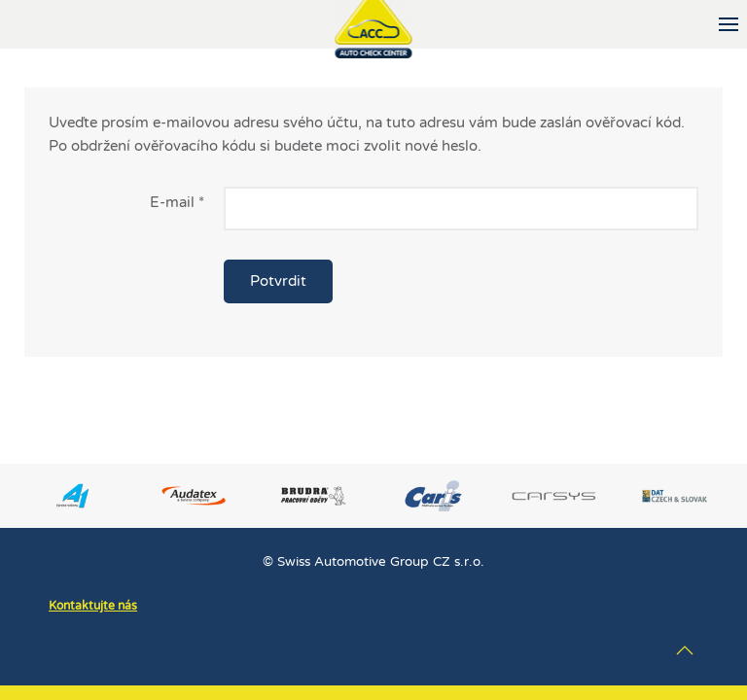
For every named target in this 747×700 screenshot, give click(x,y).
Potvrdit (278, 281)
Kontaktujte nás (93, 606)
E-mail (177, 202)
